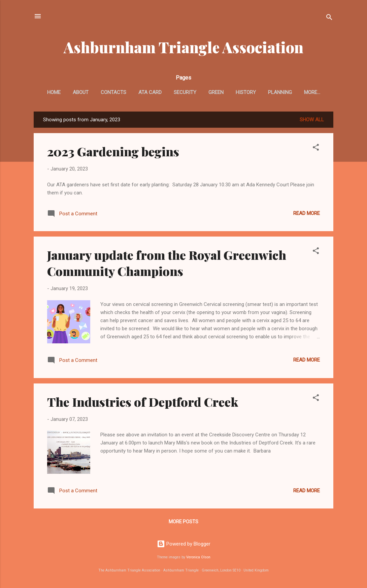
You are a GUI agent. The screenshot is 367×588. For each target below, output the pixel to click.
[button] (316, 148)
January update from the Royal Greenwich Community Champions (167, 263)
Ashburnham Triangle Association (183, 47)
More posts (183, 522)
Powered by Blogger (184, 544)
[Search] (329, 18)
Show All (312, 120)
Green (216, 92)
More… (312, 92)
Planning (280, 92)
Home (54, 92)
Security (185, 92)
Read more (307, 213)
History (246, 92)
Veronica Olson (198, 557)
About (81, 92)
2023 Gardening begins (113, 151)
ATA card (150, 92)
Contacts (113, 92)
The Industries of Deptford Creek (143, 402)
